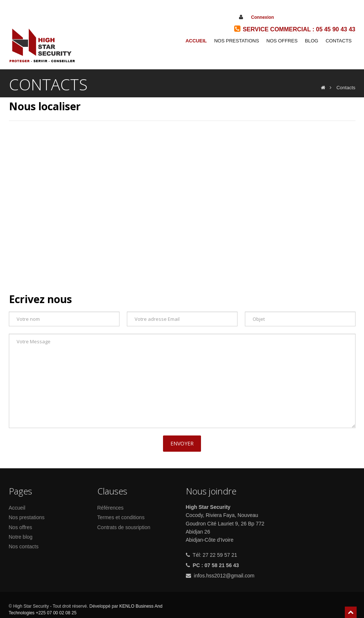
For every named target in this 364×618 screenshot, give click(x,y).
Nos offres (21, 527)
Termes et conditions (121, 517)
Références (111, 508)
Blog (312, 41)
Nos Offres (282, 41)
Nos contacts (24, 546)
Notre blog (21, 537)
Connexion (263, 17)
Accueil (196, 41)
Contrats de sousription (124, 527)
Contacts (339, 41)
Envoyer (182, 443)
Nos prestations (237, 41)
